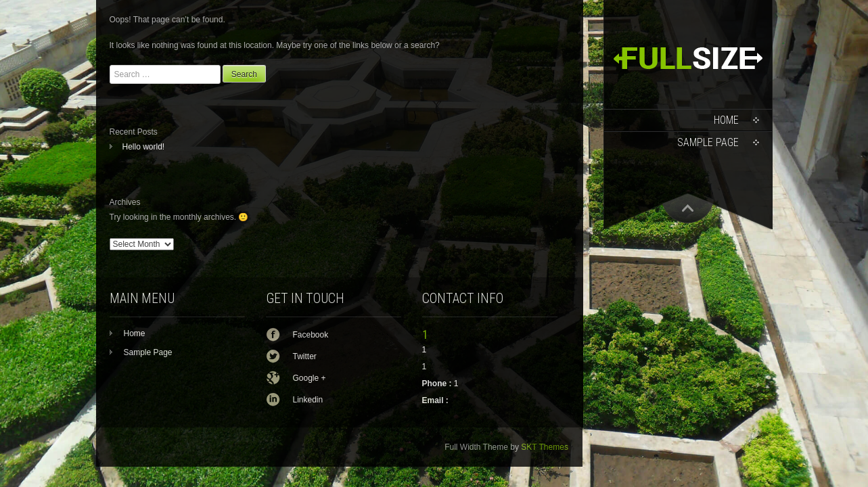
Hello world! (144, 147)
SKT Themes (545, 447)
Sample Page (708, 142)
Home (726, 120)
